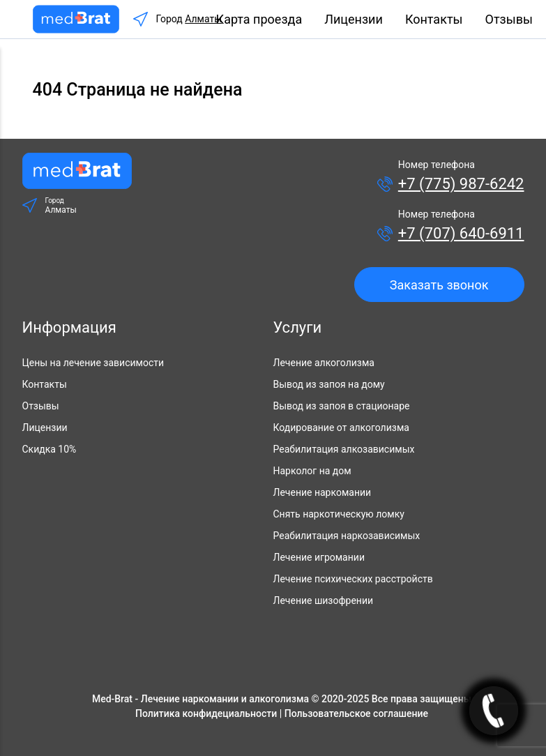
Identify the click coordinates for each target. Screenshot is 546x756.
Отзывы (509, 19)
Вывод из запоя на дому (329, 384)
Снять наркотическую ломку (339, 514)
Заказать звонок (439, 285)
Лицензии (354, 19)
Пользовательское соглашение (356, 713)
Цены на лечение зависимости (93, 363)
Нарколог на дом (312, 471)
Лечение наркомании (323, 492)
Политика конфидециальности (206, 713)
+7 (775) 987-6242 (461, 184)
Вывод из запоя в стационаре (342, 406)
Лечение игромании (319, 557)
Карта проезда (259, 19)
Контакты (434, 19)
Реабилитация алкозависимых (344, 449)
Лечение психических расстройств (353, 579)
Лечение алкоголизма (324, 363)
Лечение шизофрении (324, 600)
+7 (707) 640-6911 (461, 233)
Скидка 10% (50, 449)
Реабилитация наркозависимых (347, 536)
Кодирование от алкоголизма (341, 428)
